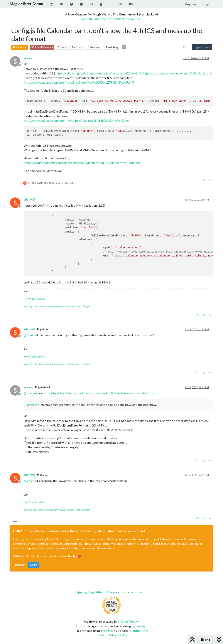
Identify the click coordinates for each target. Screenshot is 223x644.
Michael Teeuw (128, 621)
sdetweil (29, 200)
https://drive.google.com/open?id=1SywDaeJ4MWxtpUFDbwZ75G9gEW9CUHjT (79, 82)
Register (20, 565)
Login (34, 565)
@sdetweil (42, 387)
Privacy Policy (118, 635)
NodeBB (107, 631)
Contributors (139, 631)
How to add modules (34, 299)
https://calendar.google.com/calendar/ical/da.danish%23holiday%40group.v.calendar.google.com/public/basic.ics (130, 73)
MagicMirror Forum (26, 4)
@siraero (43, 329)
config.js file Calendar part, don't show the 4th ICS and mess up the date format (102, 393)
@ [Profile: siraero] (30, 335)
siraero (28, 58)
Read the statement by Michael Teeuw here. (111, 19)
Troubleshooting (42, 47)
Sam (106, 626)
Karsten (141, 626)
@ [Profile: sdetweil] (31, 393)
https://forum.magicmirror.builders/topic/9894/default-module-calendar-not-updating (82, 163)
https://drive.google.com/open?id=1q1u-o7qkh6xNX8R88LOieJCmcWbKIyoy (77, 121)
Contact (101, 635)
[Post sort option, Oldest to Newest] (185, 47)
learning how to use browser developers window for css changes (57, 306)
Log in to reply (202, 47)
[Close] (208, 531)
